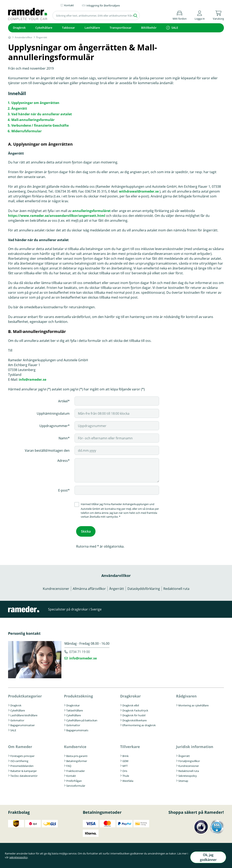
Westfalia (128, 779)
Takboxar (68, 28)
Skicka (86, 531)
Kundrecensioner (56, 587)
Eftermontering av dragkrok (139, 724)
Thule (126, 774)
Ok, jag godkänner (207, 859)
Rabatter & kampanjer (24, 769)
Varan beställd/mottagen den (47, 450)
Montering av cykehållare (193, 704)
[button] (200, 15)
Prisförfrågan (74, 779)
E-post (63, 490)
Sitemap (183, 779)
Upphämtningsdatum (53, 413)
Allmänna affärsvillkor (89, 587)
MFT (125, 764)
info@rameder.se (33, 379)
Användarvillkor (116, 574)
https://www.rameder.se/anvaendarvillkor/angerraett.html (57, 216)
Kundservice (75, 745)
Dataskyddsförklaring (144, 587)
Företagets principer (22, 755)
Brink (125, 755)
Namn (63, 438)
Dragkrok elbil (131, 704)
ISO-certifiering (19, 760)
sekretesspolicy (25, 861)
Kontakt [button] (69, 5)
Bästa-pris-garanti (77, 755)
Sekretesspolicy (188, 774)
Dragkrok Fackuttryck (135, 709)
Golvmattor (17, 719)
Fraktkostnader (76, 769)
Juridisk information (195, 745)
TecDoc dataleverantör (24, 774)
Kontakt (71, 774)
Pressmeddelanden (22, 764)
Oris (125, 769)
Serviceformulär (76, 784)
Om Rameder (20, 745)
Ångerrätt (19, 108)
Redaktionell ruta (176, 587)
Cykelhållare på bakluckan (82, 719)
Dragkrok (19, 28)
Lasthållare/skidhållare (24, 714)
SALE (175, 28)
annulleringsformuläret (91, 211)
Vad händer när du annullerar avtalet (42, 114)
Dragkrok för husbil (134, 714)
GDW (125, 760)
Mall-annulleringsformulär (33, 120)
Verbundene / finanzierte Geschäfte (40, 125)
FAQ (69, 764)
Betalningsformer (77, 760)
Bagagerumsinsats (77, 729)
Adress (63, 461)
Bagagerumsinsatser (23, 724)
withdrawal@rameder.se (139, 191)
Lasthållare (92, 28)
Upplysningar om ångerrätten (35, 103)
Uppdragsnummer (54, 426)
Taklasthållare (75, 709)
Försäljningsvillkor (189, 760)
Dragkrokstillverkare (134, 719)
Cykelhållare (44, 28)
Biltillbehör (149, 28)
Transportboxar (121, 28)
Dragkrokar (73, 704)
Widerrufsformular (26, 131)
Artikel (63, 401)
